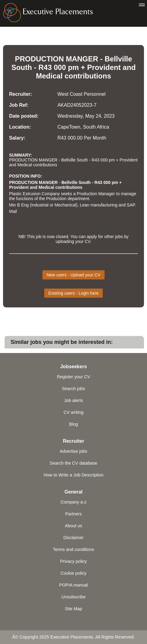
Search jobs (74, 389)
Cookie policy (74, 573)
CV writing (74, 412)
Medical (49, 76)
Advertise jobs (73, 451)
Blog (73, 424)
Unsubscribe (74, 597)
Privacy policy (74, 561)
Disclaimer (73, 538)
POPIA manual (73, 585)
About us (73, 526)
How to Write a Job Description (73, 475)
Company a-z (74, 502)
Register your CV (74, 377)
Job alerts (73, 400)
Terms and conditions (74, 549)
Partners (73, 514)
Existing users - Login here (74, 293)
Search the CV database (73, 463)
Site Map (73, 609)
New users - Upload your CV (73, 275)
